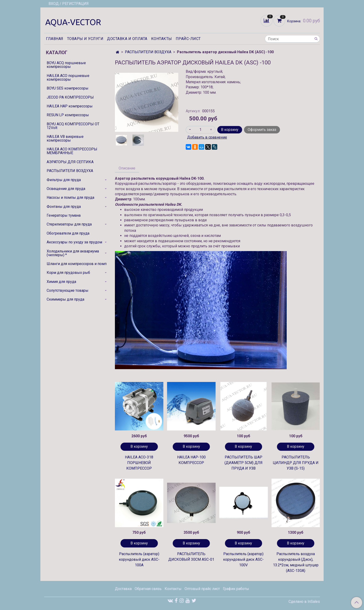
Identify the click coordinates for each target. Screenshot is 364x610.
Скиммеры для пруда (65, 299)
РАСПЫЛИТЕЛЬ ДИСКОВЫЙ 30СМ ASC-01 (191, 557)
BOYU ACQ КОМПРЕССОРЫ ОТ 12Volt (73, 126)
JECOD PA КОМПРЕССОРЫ (70, 97)
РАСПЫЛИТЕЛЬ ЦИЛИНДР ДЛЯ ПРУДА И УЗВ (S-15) (296, 463)
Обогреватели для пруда (68, 233)
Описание (127, 168)
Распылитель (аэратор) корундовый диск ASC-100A (139, 559)
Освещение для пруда (66, 189)
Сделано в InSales (304, 602)
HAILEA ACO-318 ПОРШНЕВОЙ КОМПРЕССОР (139, 463)
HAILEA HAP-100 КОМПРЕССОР (191, 460)
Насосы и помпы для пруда (70, 197)
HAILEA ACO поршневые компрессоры (68, 78)
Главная (55, 39)
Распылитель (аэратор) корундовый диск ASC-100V (243, 559)
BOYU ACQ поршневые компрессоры (66, 65)
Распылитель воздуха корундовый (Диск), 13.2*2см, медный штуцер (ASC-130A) (296, 562)
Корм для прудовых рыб (68, 273)
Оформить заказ (262, 130)
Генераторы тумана (64, 215)
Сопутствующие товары (68, 290)
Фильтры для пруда (64, 180)
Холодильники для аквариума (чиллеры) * (73, 253)
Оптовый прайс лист (202, 589)
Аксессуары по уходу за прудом (74, 242)
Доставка (123, 589)
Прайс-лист (188, 39)
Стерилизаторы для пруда (69, 224)
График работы (236, 589)
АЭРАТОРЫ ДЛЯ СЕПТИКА (70, 162)
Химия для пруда (61, 282)
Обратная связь (148, 589)
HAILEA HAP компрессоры (70, 106)
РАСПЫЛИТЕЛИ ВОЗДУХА (148, 52)
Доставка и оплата (127, 39)
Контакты (162, 39)
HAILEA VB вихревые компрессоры (65, 138)
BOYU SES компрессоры (68, 88)
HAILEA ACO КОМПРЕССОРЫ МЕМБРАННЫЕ (72, 151)
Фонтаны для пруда (64, 207)
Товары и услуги (85, 39)
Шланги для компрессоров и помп (77, 264)
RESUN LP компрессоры (68, 115)
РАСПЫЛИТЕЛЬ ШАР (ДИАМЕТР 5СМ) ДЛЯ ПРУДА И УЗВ (244, 463)
